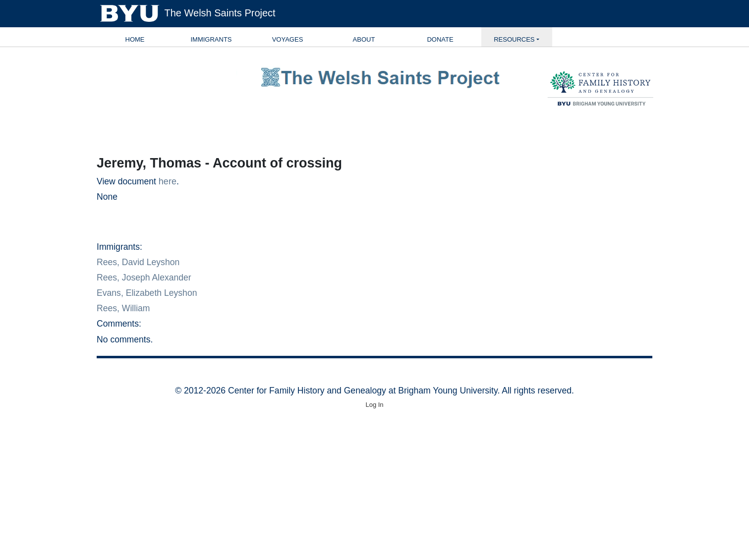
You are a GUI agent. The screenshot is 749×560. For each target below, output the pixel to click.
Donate (440, 39)
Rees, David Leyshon (138, 262)
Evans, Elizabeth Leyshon (147, 293)
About (364, 39)
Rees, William (123, 308)
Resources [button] (514, 39)
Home (135, 39)
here (168, 181)
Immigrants (211, 39)
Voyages (288, 39)
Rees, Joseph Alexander (144, 278)
